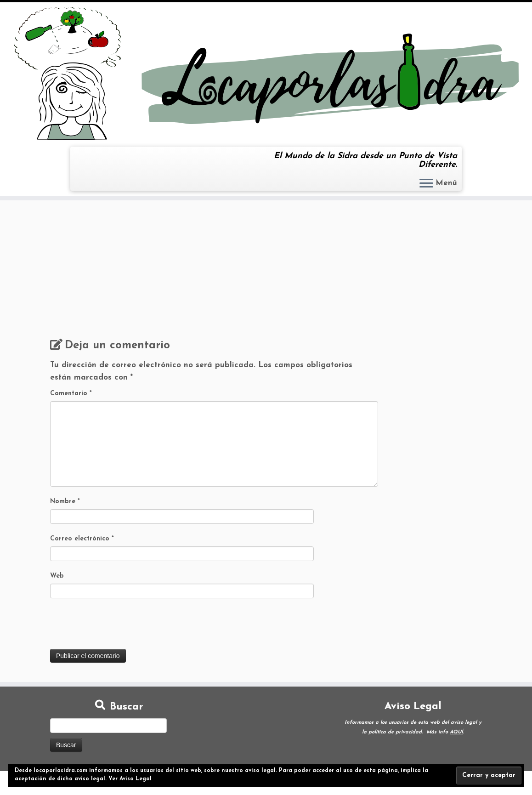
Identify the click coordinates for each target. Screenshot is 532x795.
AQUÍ (456, 732)
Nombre (65, 502)
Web (57, 576)
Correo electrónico (82, 539)
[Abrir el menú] (426, 184)
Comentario (71, 394)
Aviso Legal (136, 779)
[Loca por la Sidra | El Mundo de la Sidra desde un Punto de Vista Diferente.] (266, 73)
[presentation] (120, 626)
